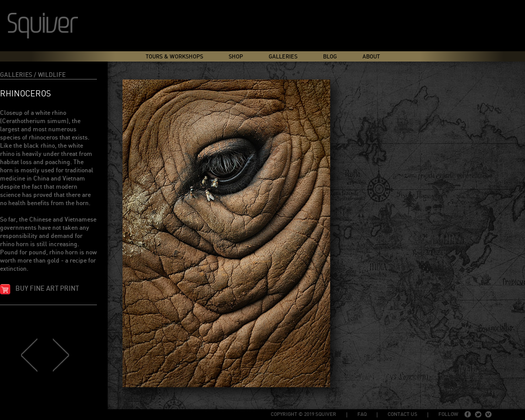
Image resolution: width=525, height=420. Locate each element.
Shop (236, 57)
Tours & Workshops (174, 57)
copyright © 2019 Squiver (304, 414)
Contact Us (402, 414)
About (371, 57)
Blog (330, 57)
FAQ (362, 414)
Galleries (283, 57)
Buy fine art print (47, 289)
